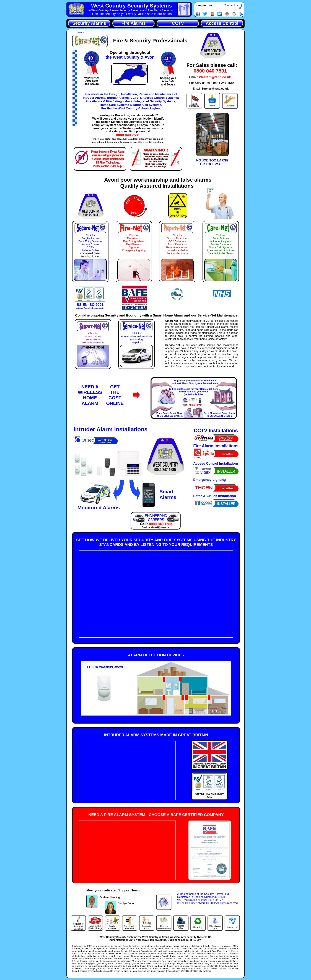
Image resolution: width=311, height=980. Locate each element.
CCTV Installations (216, 430)
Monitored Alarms (99, 508)
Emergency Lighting (210, 480)
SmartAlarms (168, 494)
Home (80, 33)
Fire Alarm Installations (216, 446)
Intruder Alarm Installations (111, 429)
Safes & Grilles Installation (215, 496)
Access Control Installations (216, 463)
